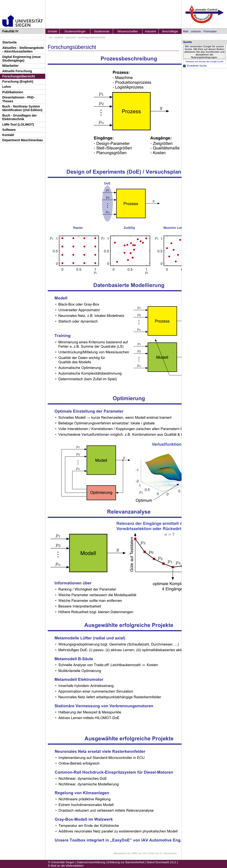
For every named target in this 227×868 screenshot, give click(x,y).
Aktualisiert (120, 853)
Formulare (210, 31)
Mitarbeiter (10, 66)
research (59, 37)
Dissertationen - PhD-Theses (18, 99)
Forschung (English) (18, 81)
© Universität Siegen (61, 862)
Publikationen (13, 92)
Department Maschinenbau (23, 140)
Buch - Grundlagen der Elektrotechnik (20, 117)
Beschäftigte (170, 31)
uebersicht (70, 37)
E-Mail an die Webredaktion (66, 866)
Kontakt (8, 135)
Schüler (52, 31)
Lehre (7, 87)
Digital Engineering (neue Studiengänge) (21, 59)
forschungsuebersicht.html (91, 37)
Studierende (102, 31)
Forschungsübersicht (19, 76)
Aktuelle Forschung (17, 71)
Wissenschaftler (128, 31)
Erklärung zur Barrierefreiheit (126, 862)
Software (9, 130)
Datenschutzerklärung (91, 862)
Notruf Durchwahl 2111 (162, 862)
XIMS (134, 853)
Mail (186, 31)
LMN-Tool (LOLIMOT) (18, 124)
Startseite (9, 42)
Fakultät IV (10, 31)
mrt (51, 37)
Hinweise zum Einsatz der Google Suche (204, 62)
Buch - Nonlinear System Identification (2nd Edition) (22, 108)
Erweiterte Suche (197, 66)
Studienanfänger (75, 31)
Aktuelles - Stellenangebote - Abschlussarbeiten (23, 50)
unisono (196, 31)
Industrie (150, 31)
